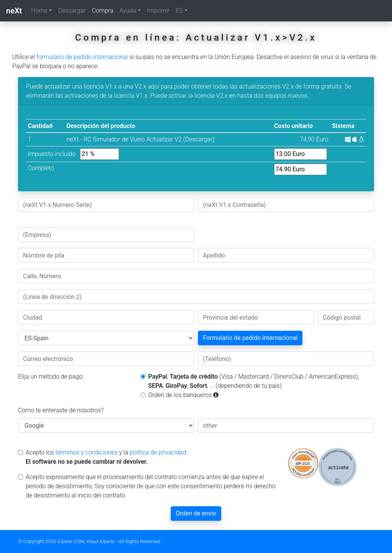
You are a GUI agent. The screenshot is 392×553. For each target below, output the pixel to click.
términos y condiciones (87, 452)
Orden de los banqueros (183, 395)
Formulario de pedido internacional (250, 338)
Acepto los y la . (107, 457)
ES (179, 11)
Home (39, 11)
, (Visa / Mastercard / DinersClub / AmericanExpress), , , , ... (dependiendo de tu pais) (254, 381)
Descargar (72, 11)
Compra (104, 10)
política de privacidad (158, 452)
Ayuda (128, 11)
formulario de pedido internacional (82, 57)
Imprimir (158, 11)
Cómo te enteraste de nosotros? (61, 410)
